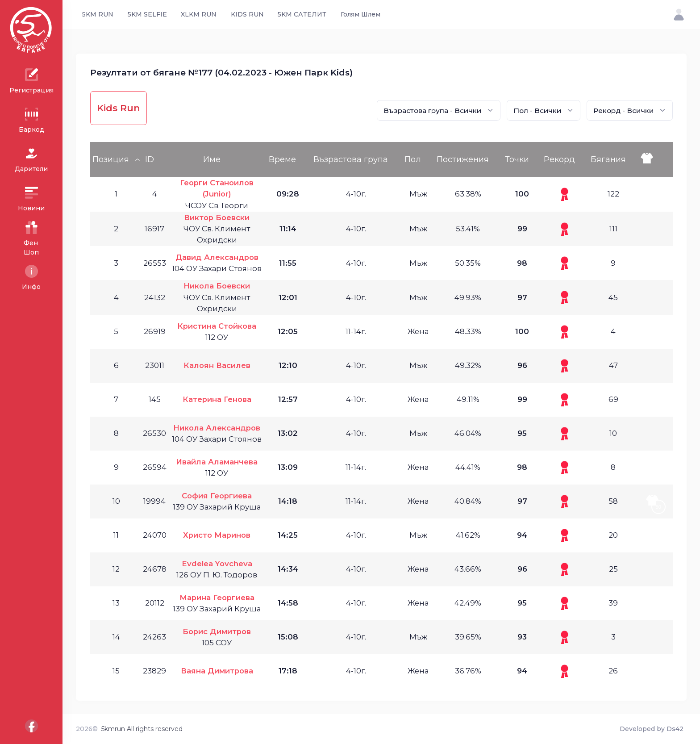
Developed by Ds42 (652, 729)
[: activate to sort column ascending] (656, 159)
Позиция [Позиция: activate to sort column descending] (111, 159)
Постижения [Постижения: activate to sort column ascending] (463, 159)
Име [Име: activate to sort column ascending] (212, 159)
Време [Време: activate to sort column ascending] (282, 159)
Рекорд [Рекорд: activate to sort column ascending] (559, 159)
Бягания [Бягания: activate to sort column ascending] (608, 159)
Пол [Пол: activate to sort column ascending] (413, 159)
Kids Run (119, 108)
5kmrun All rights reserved (142, 729)
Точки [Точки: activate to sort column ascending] (517, 159)
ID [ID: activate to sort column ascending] (150, 159)
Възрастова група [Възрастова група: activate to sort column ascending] (351, 159)
